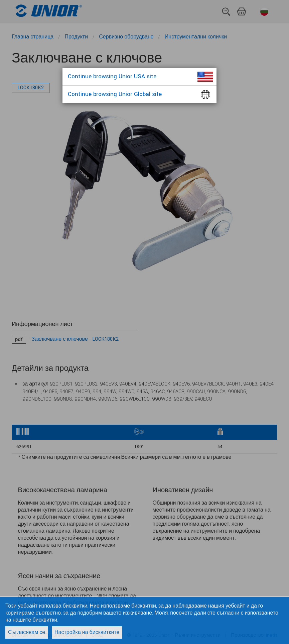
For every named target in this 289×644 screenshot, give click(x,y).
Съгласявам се (27, 632)
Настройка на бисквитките (87, 632)
